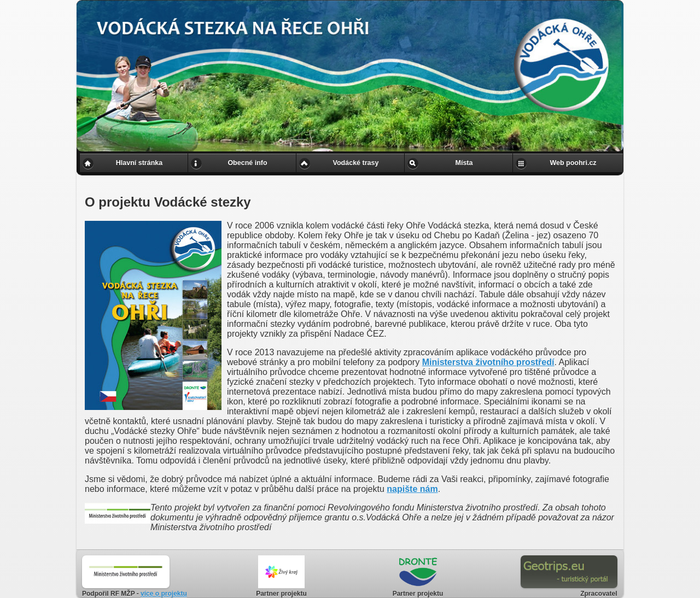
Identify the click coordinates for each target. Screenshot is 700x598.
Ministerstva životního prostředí (488, 362)
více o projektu (164, 594)
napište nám (412, 489)
